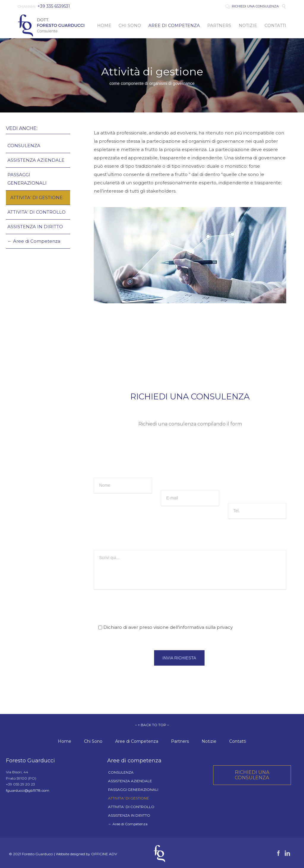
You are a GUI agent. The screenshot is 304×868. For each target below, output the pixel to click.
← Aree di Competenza (34, 241)
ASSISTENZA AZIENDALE (36, 160)
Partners (180, 741)
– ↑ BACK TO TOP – (152, 725)
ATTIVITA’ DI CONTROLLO (37, 212)
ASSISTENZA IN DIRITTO (35, 227)
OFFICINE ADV (104, 854)
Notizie (209, 741)
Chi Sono (93, 741)
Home (65, 741)
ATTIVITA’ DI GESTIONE (37, 197)
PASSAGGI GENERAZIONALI (27, 179)
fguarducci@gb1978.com (28, 790)
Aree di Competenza (137, 741)
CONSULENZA (24, 146)
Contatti (238, 741)
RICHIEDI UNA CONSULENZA (252, 6)
